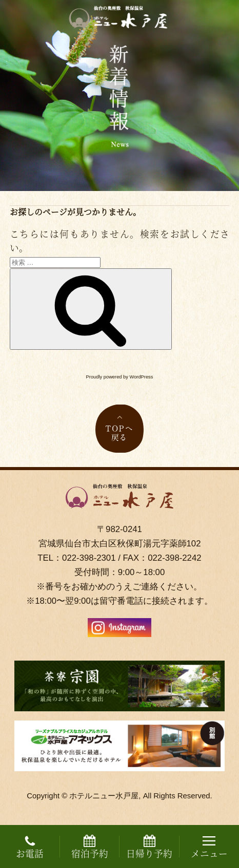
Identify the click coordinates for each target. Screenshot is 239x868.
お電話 (30, 848)
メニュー (209, 848)
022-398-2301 (89, 558)
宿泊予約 (90, 848)
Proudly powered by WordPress (120, 377)
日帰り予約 (149, 848)
